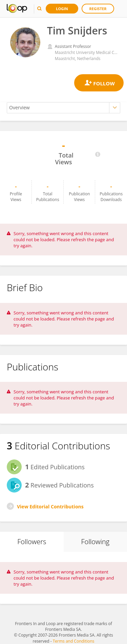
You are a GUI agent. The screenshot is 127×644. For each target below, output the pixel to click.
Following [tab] (95, 542)
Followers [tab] (32, 542)
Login (62, 9)
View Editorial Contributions (50, 507)
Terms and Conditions (74, 641)
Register (98, 9)
